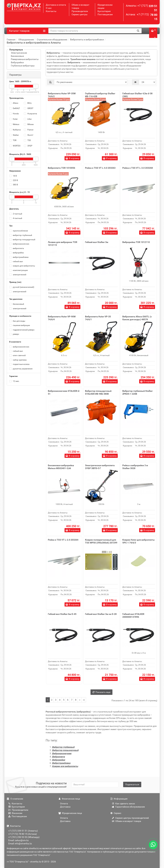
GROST (29, 108)
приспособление (19, 231)
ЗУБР (28, 146)
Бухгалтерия (104, 11)
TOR (13, 140)
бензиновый (17, 304)
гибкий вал (16, 261)
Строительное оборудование (52, 40)
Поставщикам (105, 14)
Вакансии (15, 813)
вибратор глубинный (21, 235)
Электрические (19, 53)
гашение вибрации (20, 325)
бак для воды (17, 321)
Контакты (51, 11)
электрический (18, 275)
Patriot (29, 130)
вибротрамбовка (19, 257)
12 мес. (14, 381)
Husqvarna (30, 114)
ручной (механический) (22, 287)
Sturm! (29, 135)
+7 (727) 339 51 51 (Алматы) (23, 831)
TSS (27, 140)
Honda (14, 114)
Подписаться (132, 784)
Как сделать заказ (123, 804)
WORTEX (15, 146)
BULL (28, 103)
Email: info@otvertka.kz (20, 844)
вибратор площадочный (22, 240)
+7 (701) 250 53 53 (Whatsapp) (24, 837)
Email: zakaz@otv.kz (18, 840)
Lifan (28, 119)
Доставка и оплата (56, 5)
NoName (15, 130)
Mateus (14, 124)
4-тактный (16, 218)
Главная (11, 40)
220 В (14, 180)
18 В (13, 176)
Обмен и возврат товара (127, 821)
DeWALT (15, 108)
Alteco (14, 103)
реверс (14, 334)
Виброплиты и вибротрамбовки (87, 40)
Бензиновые (17, 56)
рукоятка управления (21, 369)
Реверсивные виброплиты (25, 59)
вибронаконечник (19, 244)
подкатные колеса (19, 364)
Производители (80, 11)
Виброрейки (17, 62)
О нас (49, 8)
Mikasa (29, 124)
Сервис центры (80, 14)
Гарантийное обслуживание (128, 807)
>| (84, 700)
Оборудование (26, 40)
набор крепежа (18, 360)
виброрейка (16, 253)
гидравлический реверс (22, 330)
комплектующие (18, 270)
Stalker (14, 135)
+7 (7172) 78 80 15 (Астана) (23, 834)
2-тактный (16, 214)
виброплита (17, 248)
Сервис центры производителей (130, 818)
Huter (13, 119)
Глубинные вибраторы (23, 66)
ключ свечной (17, 355)
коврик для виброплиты (22, 266)
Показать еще (101, 692)
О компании (15, 799)
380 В (14, 185)
